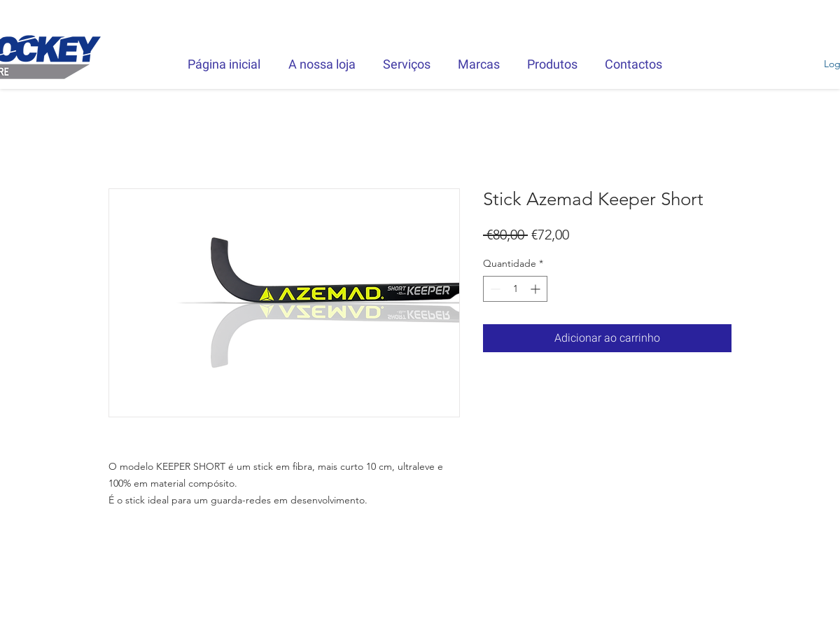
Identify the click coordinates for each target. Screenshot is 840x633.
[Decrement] (494, 289)
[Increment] (537, 289)
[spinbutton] (515, 289)
